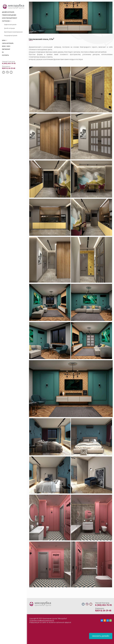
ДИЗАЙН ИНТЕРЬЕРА (8, 12)
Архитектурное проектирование (13, 32)
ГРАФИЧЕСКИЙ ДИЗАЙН (9, 15)
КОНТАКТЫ (5, 55)
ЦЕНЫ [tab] (4, 40)
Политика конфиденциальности (42, 620)
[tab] (29, 597)
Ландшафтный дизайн (11, 36)
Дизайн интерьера (9, 28)
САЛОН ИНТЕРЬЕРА (8, 43)
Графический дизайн (10, 25)
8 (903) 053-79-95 (9, 63)
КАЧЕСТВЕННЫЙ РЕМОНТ (10, 18)
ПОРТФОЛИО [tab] (6, 21)
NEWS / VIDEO (6, 46)
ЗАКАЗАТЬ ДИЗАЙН (101, 636)
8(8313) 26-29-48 (9, 68)
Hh (3, 52)
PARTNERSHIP (6, 49)
